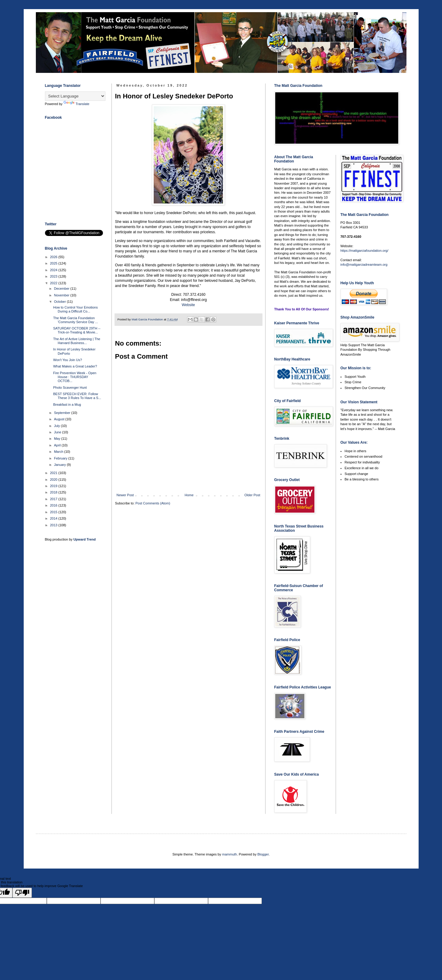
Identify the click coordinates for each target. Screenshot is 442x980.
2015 (54, 512)
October (60, 302)
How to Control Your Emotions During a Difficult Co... (75, 309)
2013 (54, 525)
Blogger (263, 854)
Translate (76, 104)
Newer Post (125, 495)
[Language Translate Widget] (75, 96)
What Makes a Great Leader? (75, 366)
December (62, 289)
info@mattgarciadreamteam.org (364, 265)
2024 (54, 270)
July (58, 426)
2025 (54, 263)
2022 (54, 283)
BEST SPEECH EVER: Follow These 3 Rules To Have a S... (77, 396)
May (58, 439)
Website (188, 305)
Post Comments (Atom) (153, 503)
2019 (54, 486)
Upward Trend (85, 539)
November (62, 295)
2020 (54, 480)
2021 (54, 473)
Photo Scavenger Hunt (70, 388)
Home (189, 495)
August (60, 419)
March (59, 452)
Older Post (252, 495)
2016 (54, 505)
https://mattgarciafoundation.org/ (365, 251)
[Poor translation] (22, 893)
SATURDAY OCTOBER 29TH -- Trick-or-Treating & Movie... (77, 330)
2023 (54, 276)
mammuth (230, 854)
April (58, 445)
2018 (54, 492)
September (63, 413)
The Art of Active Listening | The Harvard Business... (77, 341)
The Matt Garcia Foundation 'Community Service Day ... (75, 320)
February (61, 458)
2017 (54, 499)
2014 (54, 518)
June (58, 432)
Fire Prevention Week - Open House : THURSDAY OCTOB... (75, 377)
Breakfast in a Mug (67, 405)
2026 (54, 257)
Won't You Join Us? (68, 360)
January (60, 465)
